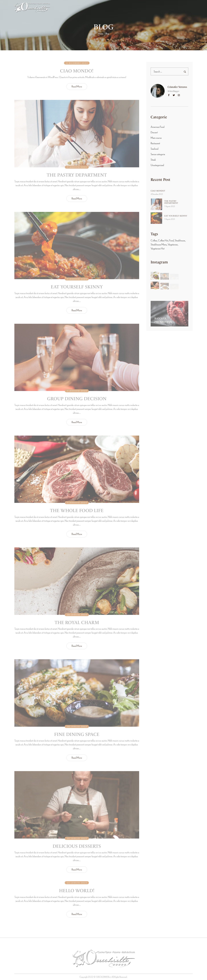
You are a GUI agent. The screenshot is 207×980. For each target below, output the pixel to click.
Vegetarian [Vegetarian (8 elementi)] (173, 244)
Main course (156, 138)
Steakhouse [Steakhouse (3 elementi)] (180, 240)
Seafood (154, 149)
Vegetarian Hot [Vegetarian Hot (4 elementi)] (158, 248)
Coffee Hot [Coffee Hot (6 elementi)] (163, 240)
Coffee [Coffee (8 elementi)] (154, 240)
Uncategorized (157, 165)
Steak (153, 159)
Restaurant (155, 143)
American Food (157, 127)
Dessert (154, 132)
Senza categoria (158, 154)
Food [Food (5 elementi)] (171, 240)
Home (101, 33)
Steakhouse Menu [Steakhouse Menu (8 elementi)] (159, 244)
